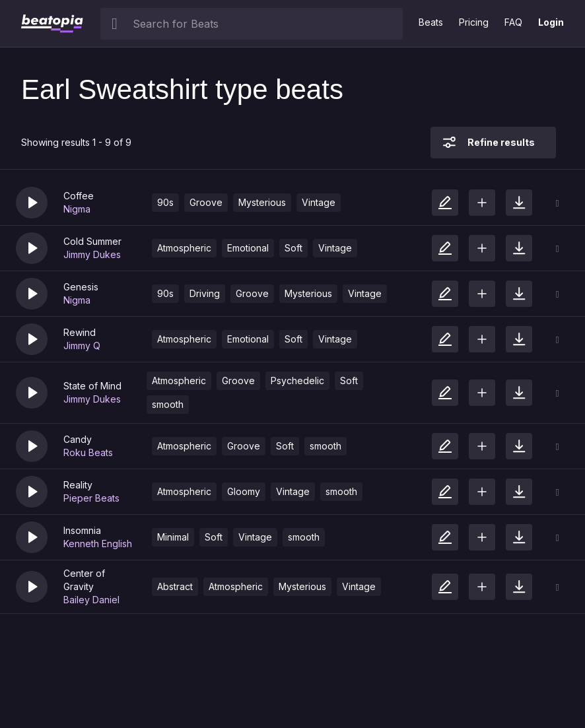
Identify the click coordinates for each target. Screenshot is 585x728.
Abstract (175, 586)
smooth (168, 404)
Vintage (319, 202)
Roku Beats (88, 452)
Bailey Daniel (91, 600)
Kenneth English (98, 544)
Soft (293, 248)
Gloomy (244, 491)
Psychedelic (297, 381)
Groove (206, 202)
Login (551, 22)
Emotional (248, 248)
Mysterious (262, 202)
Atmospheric (184, 248)
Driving (205, 293)
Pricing (474, 22)
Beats (431, 22)
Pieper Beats (91, 498)
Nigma (77, 209)
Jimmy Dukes (92, 254)
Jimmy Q (82, 346)
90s (165, 202)
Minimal (173, 537)
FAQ (513, 22)
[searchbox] (265, 24)
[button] (32, 203)
